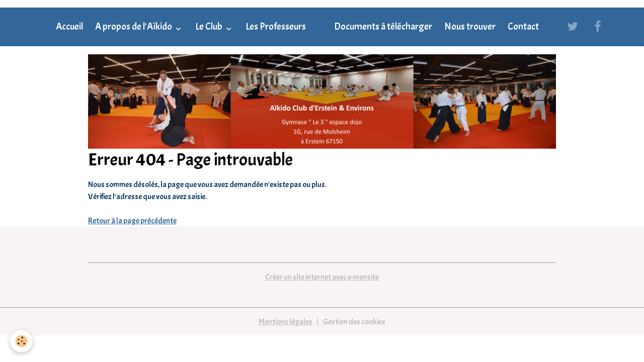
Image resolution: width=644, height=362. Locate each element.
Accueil (69, 27)
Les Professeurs (276, 27)
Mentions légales (286, 322)
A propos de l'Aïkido (134, 27)
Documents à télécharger (383, 27)
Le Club (210, 27)
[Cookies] (21, 341)
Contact (523, 27)
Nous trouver (470, 27)
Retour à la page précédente (132, 221)
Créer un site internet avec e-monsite (322, 277)
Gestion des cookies (354, 322)
